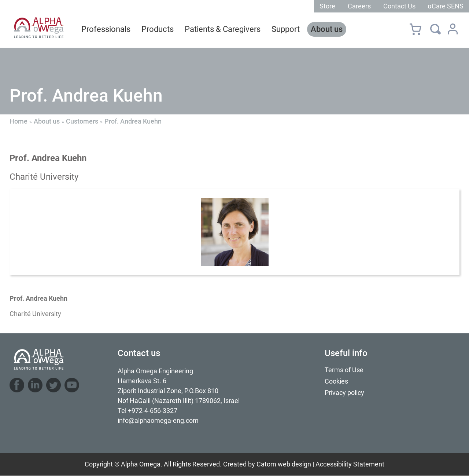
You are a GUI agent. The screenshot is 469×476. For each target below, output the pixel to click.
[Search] (435, 29)
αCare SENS (446, 6)
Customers (82, 121)
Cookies (336, 381)
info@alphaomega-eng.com (158, 420)
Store (327, 6)
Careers (359, 6)
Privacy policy (344, 393)
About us (47, 121)
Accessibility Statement (350, 464)
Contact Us (399, 6)
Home (19, 121)
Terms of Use (344, 370)
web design (294, 464)
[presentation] (235, 232)
